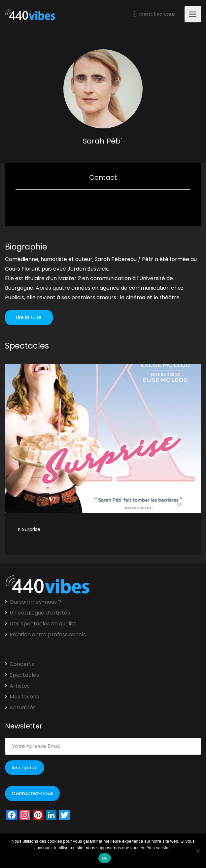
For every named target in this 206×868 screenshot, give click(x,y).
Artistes (20, 686)
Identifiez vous (154, 14)
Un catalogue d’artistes (40, 613)
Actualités (23, 708)
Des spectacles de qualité (43, 624)
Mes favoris (24, 697)
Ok (104, 858)
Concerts (22, 664)
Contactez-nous (32, 793)
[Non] (198, 851)
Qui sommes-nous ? (35, 602)
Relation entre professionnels (48, 635)
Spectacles (24, 675)
